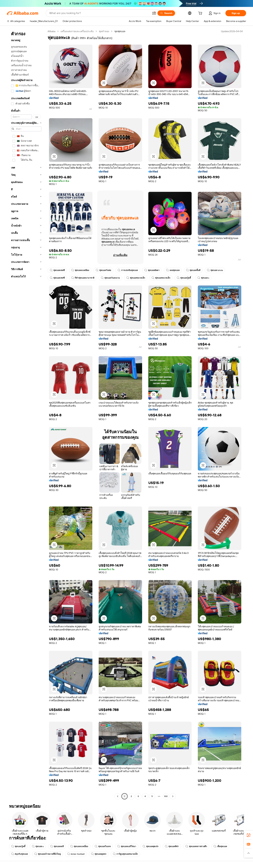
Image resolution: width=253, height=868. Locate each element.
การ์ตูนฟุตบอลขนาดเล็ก (125, 854)
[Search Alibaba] (99, 13)
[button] (154, 13)
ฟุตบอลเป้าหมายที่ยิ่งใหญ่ (48, 854)
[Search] (166, 13)
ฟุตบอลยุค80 (99, 854)
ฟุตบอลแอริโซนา (127, 846)
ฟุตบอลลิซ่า (172, 846)
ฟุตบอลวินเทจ (103, 846)
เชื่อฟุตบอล (220, 846)
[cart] (201, 14)
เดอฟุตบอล (173, 270)
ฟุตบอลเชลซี (57, 270)
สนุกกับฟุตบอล (19, 854)
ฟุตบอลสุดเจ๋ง (150, 846)
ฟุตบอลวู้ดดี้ (184, 278)
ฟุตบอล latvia (215, 270)
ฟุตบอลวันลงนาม (110, 278)
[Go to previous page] (118, 796)
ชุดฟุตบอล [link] (120, 31)
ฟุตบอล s (203, 278)
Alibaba (51, 31)
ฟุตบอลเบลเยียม (80, 270)
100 (166, 796)
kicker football (76, 854)
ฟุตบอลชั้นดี (193, 270)
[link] (249, 835)
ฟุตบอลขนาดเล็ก (136, 278)
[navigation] (26, 414)
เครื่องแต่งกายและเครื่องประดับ (77, 31)
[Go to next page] (173, 796)
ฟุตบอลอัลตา (152, 270)
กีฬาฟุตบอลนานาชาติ (83, 278)
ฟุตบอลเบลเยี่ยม (79, 846)
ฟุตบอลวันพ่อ (103, 270)
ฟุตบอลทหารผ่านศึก (196, 846)
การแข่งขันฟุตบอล (128, 270)
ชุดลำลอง (104, 31)
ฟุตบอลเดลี (57, 846)
